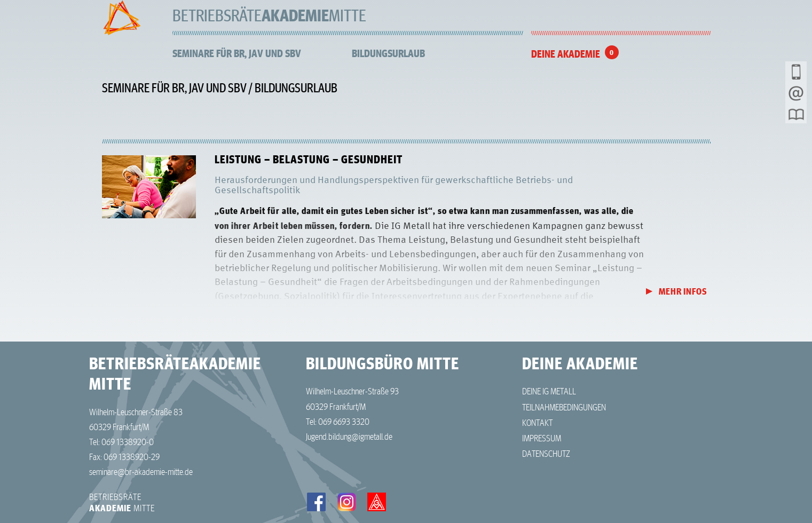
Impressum (542, 438)
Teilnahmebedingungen (564, 407)
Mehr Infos (683, 292)
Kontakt (537, 422)
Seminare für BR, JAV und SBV (237, 53)
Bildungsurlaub (388, 53)
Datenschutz (546, 453)
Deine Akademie (566, 54)
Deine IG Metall (549, 391)
